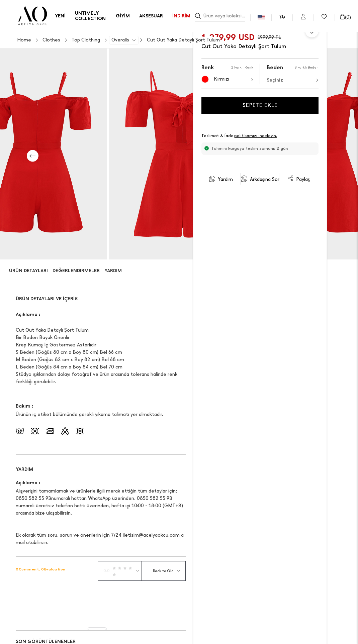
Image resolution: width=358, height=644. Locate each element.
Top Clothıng (86, 40)
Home (24, 40)
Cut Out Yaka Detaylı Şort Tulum (183, 40)
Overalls (120, 40)
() (345, 17)
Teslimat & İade (240, 136)
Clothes (51, 40)
